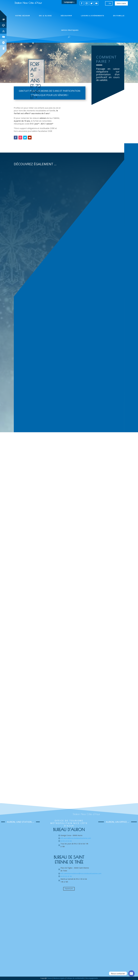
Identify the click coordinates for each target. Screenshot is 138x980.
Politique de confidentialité (75, 978)
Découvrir (66, 16)
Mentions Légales (59, 978)
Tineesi (50, 978)
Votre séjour (23, 16)
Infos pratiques (70, 30)
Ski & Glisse (45, 16)
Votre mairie (121, 3)
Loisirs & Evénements (93, 16)
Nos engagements (92, 978)
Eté (110, 3)
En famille (119, 16)
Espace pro (69, 889)
